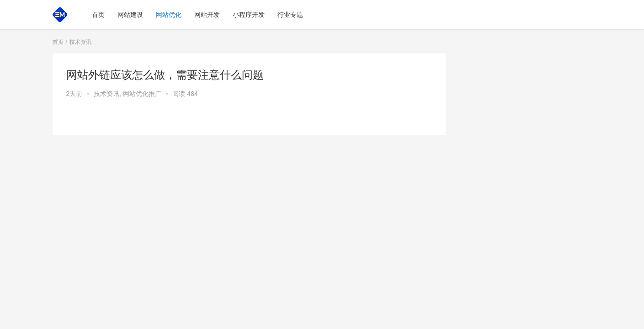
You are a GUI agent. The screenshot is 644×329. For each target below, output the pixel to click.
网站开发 (207, 15)
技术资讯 (106, 94)
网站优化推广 (142, 94)
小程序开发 (249, 15)
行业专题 (290, 15)
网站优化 (169, 15)
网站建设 (130, 15)
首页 (98, 15)
